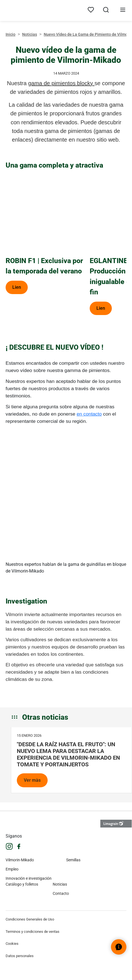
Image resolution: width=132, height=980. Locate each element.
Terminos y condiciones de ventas (33, 932)
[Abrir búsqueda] (106, 11)
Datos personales (20, 956)
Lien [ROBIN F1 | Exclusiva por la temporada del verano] (17, 287)
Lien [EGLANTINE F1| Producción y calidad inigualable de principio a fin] (101, 308)
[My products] (91, 10)
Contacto (61, 893)
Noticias (30, 34)
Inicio (11, 34)
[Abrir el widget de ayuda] (119, 947)
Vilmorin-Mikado (20, 860)
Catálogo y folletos (22, 884)
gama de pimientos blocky (61, 83)
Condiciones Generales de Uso (30, 919)
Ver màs (32, 780)
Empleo (12, 869)
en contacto (89, 414)
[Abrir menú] (123, 11)
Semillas (73, 860)
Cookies (12, 944)
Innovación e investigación (29, 878)
